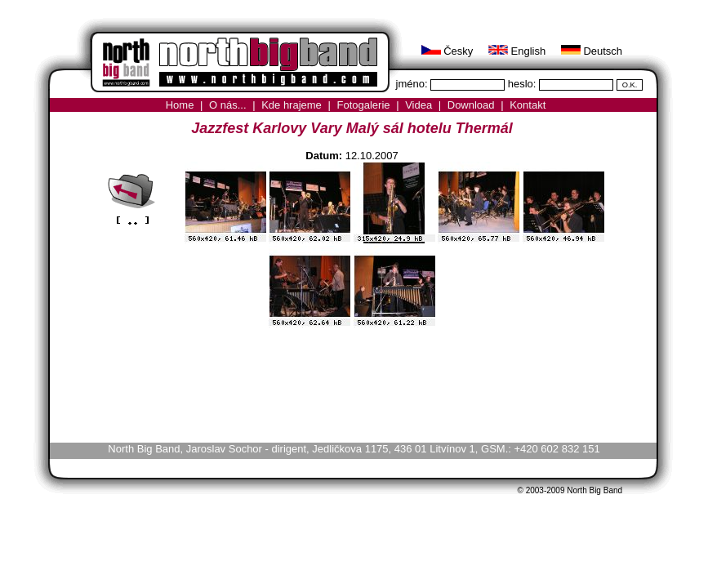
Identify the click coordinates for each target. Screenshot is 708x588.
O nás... (228, 105)
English (517, 51)
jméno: (414, 84)
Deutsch (592, 51)
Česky (448, 51)
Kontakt (528, 105)
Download (471, 105)
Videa (419, 105)
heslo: (523, 84)
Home (180, 105)
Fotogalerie (363, 105)
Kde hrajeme (292, 105)
